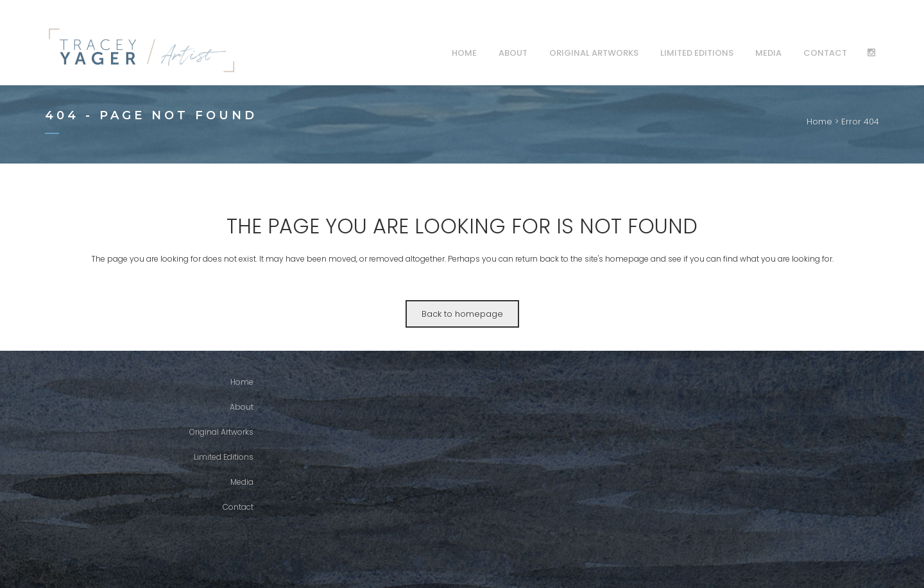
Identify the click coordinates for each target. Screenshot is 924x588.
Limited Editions (224, 457)
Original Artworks (221, 432)
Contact (238, 507)
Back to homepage (462, 314)
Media (242, 482)
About (242, 407)
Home (819, 122)
